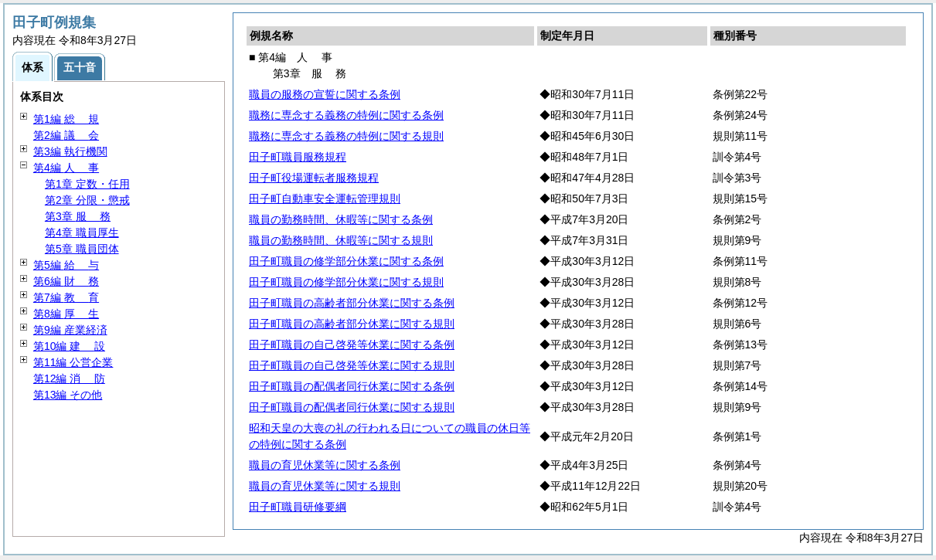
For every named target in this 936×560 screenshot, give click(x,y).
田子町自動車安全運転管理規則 (325, 199)
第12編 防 (69, 378)
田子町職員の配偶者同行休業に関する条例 (352, 386)
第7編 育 (66, 297)
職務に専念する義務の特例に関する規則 (346, 136)
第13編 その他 (68, 395)
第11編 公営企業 (73, 362)
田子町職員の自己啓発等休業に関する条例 (352, 344)
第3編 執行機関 (70, 151)
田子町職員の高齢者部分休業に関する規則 (352, 324)
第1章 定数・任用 (87, 184)
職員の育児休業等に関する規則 (325, 486)
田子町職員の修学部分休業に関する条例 (346, 261)
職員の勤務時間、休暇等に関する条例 (341, 219)
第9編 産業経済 (70, 330)
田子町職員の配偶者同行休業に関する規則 (352, 407)
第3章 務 (78, 216)
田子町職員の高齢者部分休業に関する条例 (352, 303)
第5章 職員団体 (82, 249)
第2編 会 (66, 135)
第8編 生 (66, 314)
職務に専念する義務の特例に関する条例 (346, 115)
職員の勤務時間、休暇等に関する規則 (341, 240)
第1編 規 (66, 119)
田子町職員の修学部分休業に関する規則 (346, 282)
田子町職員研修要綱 (298, 507)
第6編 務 (66, 281)
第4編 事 (66, 168)
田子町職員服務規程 (298, 157)
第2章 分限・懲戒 (87, 200)
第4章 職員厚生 (82, 232)
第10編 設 (69, 346)
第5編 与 (66, 265)
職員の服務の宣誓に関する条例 (325, 94)
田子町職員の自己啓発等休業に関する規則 (352, 365)
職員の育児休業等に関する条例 (325, 465)
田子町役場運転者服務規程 (314, 178)
